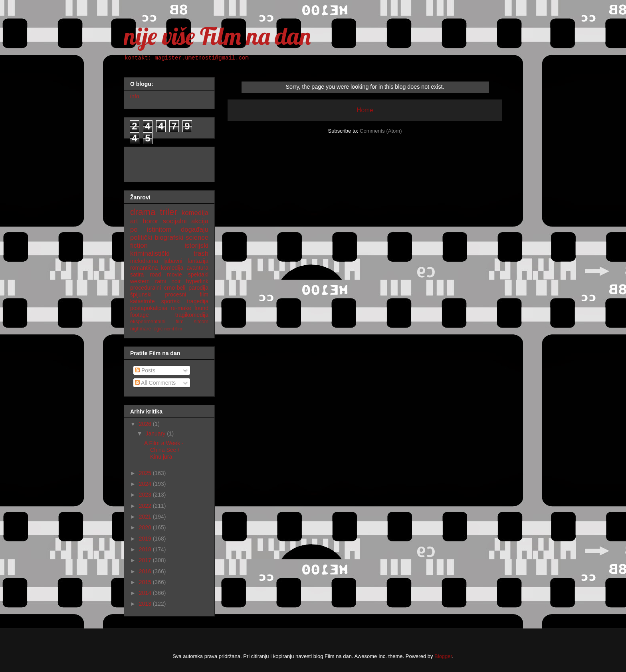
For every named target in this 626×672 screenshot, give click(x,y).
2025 (146, 473)
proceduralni (146, 288)
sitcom (201, 322)
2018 (146, 549)
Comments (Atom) (381, 131)
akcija (200, 221)
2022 (146, 506)
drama (143, 212)
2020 (146, 527)
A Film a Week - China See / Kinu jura (164, 450)
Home (365, 110)
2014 (146, 593)
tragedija (198, 301)
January (156, 433)
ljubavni (173, 261)
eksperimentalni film (157, 322)
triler (168, 212)
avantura (198, 268)
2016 (146, 571)
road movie (166, 274)
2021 (146, 517)
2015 (146, 582)
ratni (160, 281)
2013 (146, 604)
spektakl (198, 274)
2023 (146, 495)
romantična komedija (157, 268)
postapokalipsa (149, 308)
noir (176, 281)
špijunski (141, 294)
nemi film (173, 329)
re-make (181, 308)
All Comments (155, 383)
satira (137, 274)
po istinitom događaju (169, 230)
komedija (195, 213)
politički (141, 238)
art (134, 221)
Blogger (443, 656)
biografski (169, 238)
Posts (145, 370)
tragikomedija (192, 315)
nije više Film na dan (217, 36)
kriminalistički (150, 253)
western (140, 281)
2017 (146, 560)
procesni (176, 294)
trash (201, 253)
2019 (146, 539)
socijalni (175, 221)
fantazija (198, 261)
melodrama (144, 261)
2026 (146, 424)
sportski (171, 301)
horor (150, 221)
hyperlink (197, 281)
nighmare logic (147, 329)
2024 (146, 484)
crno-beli (175, 288)
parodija (198, 288)
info (135, 96)
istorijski (196, 246)
